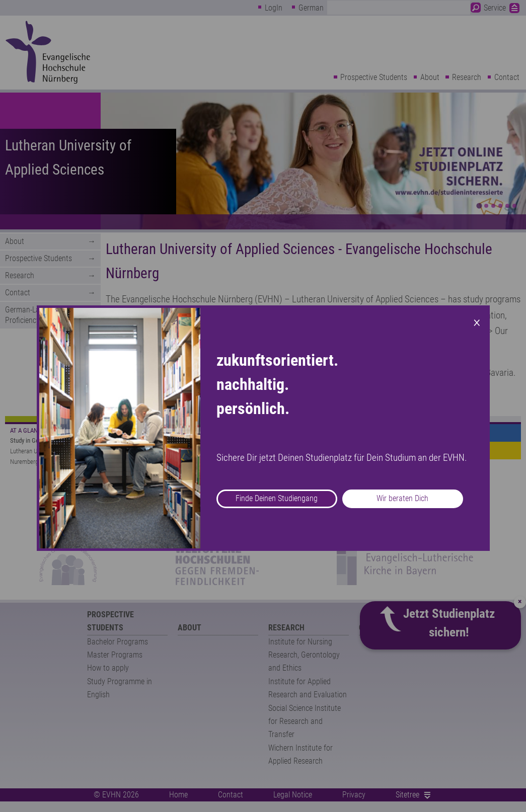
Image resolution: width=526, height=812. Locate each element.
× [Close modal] (477, 321)
